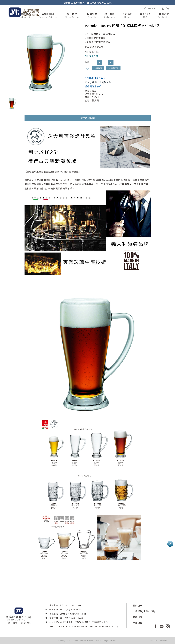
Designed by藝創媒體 (159, 640)
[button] (72, 16)
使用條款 (138, 623)
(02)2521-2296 (74, 605)
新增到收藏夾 (88, 68)
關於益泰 (138, 605)
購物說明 (138, 617)
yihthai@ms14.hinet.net (73, 614)
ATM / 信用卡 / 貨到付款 (98, 82)
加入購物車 (113, 68)
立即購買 (98, 68)
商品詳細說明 (88, 118)
